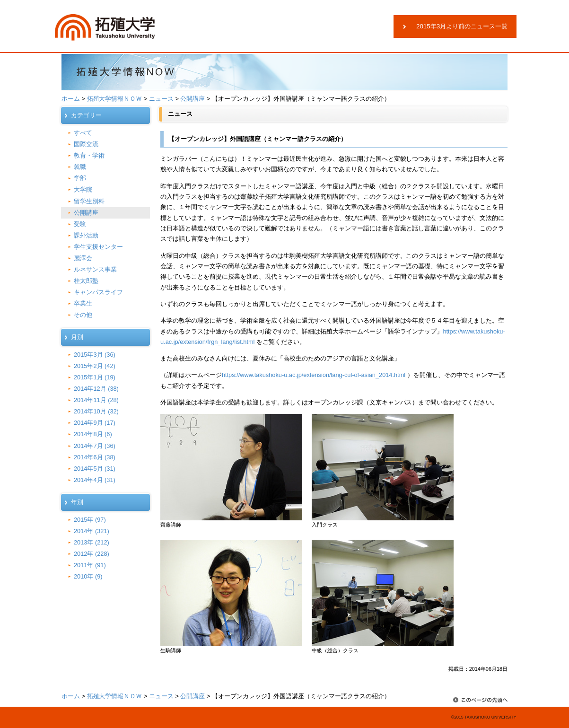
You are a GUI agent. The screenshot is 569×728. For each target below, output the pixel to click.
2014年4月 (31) (95, 480)
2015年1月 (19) (95, 377)
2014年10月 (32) (96, 411)
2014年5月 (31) (95, 469)
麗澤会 (83, 258)
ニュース (161, 99)
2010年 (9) (88, 576)
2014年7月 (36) (95, 446)
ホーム (71, 99)
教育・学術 (89, 155)
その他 (83, 315)
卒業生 (83, 303)
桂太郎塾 (86, 281)
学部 (80, 178)
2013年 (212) (92, 542)
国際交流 (86, 144)
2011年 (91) (90, 565)
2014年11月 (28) (96, 400)
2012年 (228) (92, 554)
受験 (80, 224)
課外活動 (86, 235)
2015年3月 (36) (95, 355)
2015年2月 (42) (95, 366)
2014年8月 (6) (93, 434)
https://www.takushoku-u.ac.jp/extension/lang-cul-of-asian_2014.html (314, 375)
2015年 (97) (90, 520)
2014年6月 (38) (95, 457)
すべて (83, 133)
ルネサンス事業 (95, 269)
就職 (80, 167)
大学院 (83, 189)
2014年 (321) (92, 531)
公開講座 (193, 99)
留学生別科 (89, 201)
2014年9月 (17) (95, 423)
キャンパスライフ (98, 292)
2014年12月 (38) (96, 389)
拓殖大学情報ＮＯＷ (115, 99)
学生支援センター (98, 247)
